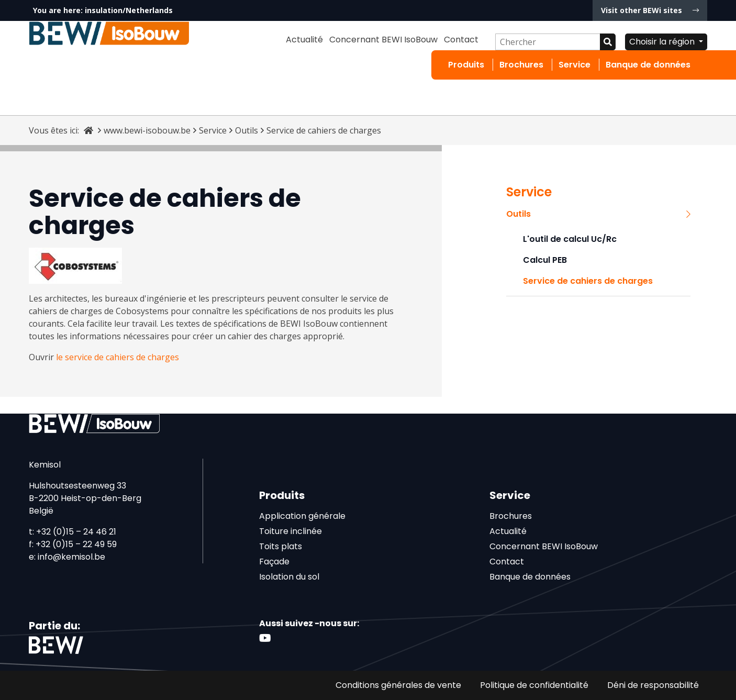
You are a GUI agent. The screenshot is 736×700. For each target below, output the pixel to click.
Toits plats (281, 546)
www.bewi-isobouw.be (147, 130)
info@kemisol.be (71, 557)
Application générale (302, 516)
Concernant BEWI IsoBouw (383, 40)
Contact (461, 40)
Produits (466, 65)
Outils (247, 130)
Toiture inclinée (291, 531)
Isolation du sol (289, 577)
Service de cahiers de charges (588, 281)
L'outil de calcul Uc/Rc (570, 239)
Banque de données (648, 65)
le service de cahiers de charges (118, 357)
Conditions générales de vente (398, 685)
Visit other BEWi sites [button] (650, 10)
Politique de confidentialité (534, 685)
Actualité (304, 40)
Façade (274, 562)
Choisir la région (663, 42)
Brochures (521, 65)
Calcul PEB (545, 260)
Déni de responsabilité (653, 685)
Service (575, 65)
